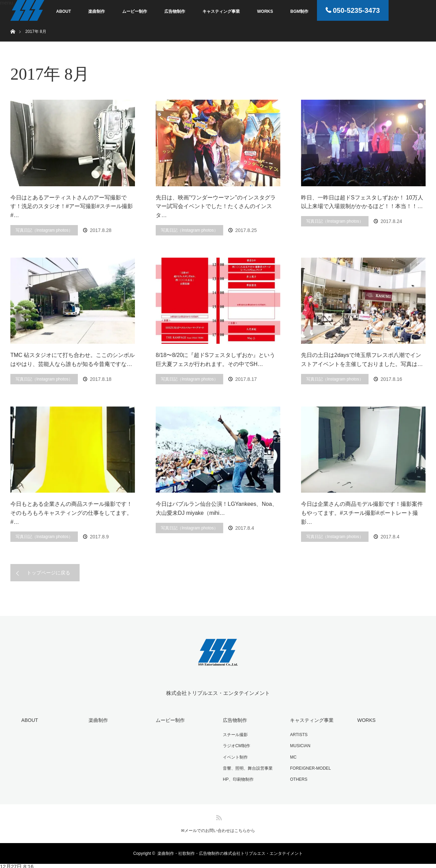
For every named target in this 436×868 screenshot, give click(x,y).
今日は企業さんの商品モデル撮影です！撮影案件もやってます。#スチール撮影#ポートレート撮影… (362, 513)
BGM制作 (299, 11)
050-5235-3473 (356, 10)
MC (293, 756)
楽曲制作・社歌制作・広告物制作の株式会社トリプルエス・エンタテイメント (230, 852)
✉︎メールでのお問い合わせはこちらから (218, 829)
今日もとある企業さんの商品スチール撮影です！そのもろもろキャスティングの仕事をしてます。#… (71, 513)
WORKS (265, 11)
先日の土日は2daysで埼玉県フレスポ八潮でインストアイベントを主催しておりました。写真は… (362, 360)
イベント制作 (235, 756)
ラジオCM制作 (236, 745)
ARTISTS (298, 734)
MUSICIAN (299, 745)
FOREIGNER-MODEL (310, 767)
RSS (218, 815)
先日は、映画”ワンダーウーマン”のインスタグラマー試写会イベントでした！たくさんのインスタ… (216, 206)
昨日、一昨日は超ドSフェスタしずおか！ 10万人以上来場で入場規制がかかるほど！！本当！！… (362, 202)
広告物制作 (175, 11)
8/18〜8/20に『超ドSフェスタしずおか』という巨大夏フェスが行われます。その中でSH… (215, 360)
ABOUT (63, 11)
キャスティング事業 (221, 11)
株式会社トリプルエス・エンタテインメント (218, 693)
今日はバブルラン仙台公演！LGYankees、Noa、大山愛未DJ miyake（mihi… (217, 508)
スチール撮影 (235, 734)
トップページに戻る (48, 573)
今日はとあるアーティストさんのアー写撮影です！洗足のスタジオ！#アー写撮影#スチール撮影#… (72, 206)
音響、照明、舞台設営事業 (247, 767)
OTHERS (298, 778)
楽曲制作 (97, 11)
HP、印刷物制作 (238, 778)
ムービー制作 (135, 11)
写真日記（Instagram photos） (44, 230)
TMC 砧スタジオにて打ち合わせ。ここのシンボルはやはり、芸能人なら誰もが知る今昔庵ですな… (72, 360)
